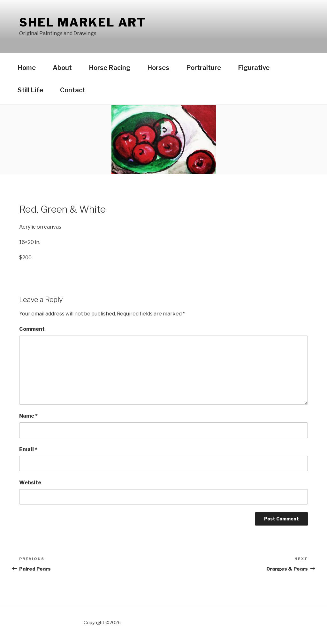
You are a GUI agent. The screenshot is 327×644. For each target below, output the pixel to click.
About (62, 68)
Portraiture (204, 68)
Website (30, 483)
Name (28, 416)
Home (27, 68)
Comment (32, 329)
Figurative (254, 68)
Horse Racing (110, 68)
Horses (158, 68)
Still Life (30, 90)
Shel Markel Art (83, 22)
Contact (73, 90)
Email (28, 449)
